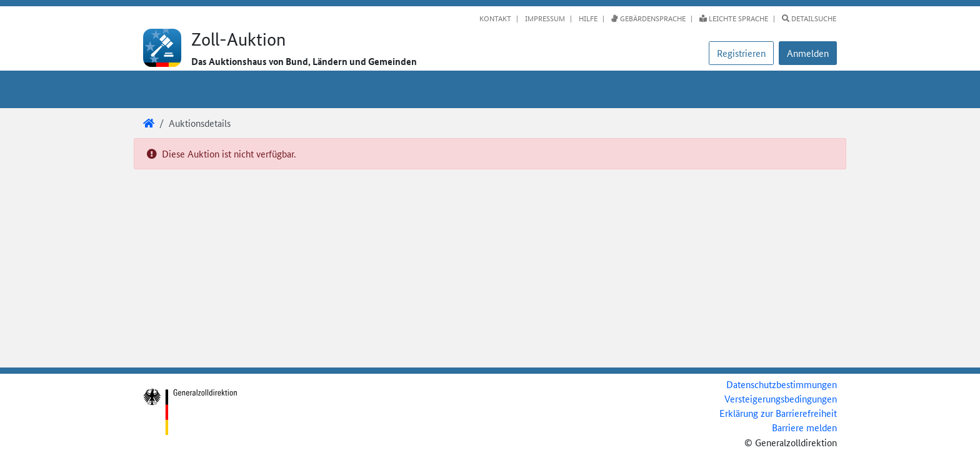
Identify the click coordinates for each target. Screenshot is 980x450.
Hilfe (587, 18)
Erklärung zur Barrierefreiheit (778, 413)
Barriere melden (804, 427)
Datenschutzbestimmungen (782, 384)
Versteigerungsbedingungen (781, 398)
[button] (808, 53)
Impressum (544, 18)
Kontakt (495, 18)
